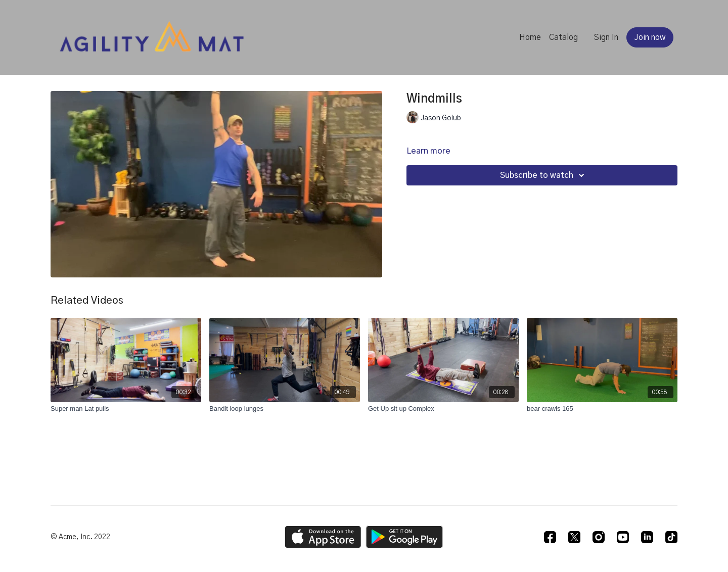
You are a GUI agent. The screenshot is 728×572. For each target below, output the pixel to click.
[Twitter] (574, 537)
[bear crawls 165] (602, 409)
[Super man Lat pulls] (126, 409)
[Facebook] (550, 537)
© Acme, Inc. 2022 (80, 537)
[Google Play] (404, 537)
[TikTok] (671, 537)
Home (530, 37)
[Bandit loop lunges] (285, 409)
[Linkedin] (647, 537)
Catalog (563, 37)
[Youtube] (623, 537)
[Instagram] (599, 537)
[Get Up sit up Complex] (443, 409)
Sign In (606, 37)
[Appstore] (323, 537)
